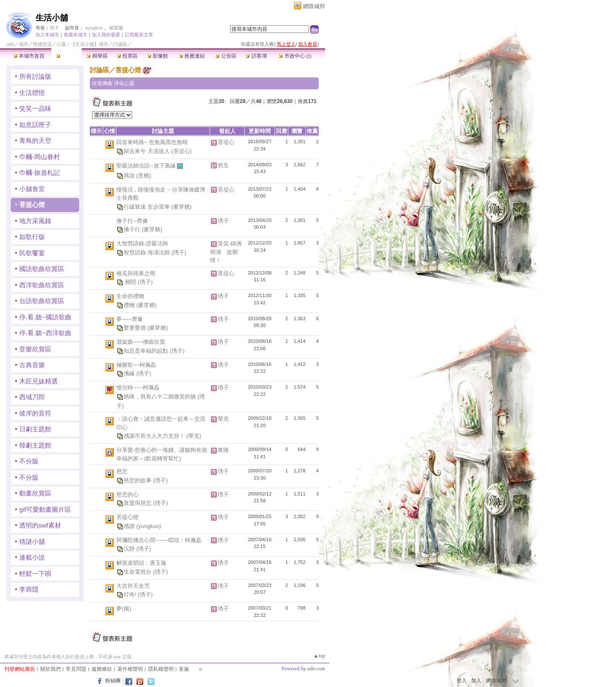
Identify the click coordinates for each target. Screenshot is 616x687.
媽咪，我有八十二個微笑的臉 (161, 397)
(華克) (194, 436)
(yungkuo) (149, 526)
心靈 (61, 44)
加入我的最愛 (106, 35)
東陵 (223, 450)
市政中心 (295, 56)
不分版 (29, 461)
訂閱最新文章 (139, 35)
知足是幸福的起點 (147, 351)
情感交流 (42, 44)
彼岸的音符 (35, 413)
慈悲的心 (127, 494)
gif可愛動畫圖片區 (45, 509)
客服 (184, 669)
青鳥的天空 (35, 140)
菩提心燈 (32, 205)
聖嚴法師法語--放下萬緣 (147, 165)
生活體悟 (32, 93)
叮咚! (131, 594)
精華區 (97, 56)
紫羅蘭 (116, 28)
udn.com (316, 669)
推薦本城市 (76, 35)
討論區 (67, 56)
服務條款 (102, 669)
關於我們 (50, 669)
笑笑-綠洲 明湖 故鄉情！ (229, 252)
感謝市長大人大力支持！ (155, 436)
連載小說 (32, 557)
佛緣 (130, 373)
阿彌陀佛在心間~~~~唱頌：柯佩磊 (159, 540)
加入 (476, 681)
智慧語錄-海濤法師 (148, 252)
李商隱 (29, 589)
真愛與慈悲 (138, 503)
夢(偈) (124, 609)
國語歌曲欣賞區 (42, 269)
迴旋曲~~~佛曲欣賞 (141, 342)
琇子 (54, 28)
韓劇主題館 (35, 445)
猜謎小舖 (32, 541)
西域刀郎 (32, 397)
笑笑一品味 (35, 108)
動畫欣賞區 (35, 493)
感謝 (130, 526)
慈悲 (122, 471)
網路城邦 (314, 6)
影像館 (158, 56)
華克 (223, 419)
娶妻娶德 (136, 328)
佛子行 (133, 229)
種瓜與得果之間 (136, 273)
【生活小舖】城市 (89, 44)
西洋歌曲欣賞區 (42, 285)
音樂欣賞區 (35, 349)
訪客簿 (256, 56)
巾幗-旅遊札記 (40, 172)
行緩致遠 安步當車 (147, 206)
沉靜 (130, 549)
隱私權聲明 (161, 669)
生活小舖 (52, 18)
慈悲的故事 (138, 480)
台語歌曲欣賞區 (42, 301)
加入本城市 (47, 35)
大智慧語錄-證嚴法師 (142, 243)
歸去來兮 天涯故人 (147, 151)
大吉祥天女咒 (133, 586)
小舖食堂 (32, 189)
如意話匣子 (35, 125)
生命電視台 (138, 572)
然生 (223, 165)
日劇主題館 (35, 429)
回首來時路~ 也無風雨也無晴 (152, 142)
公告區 (226, 56)
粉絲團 (113, 681)
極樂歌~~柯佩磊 (136, 365)
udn (10, 44)
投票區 (127, 56)
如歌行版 (32, 237)
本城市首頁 (29, 56)
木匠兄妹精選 (38, 381)
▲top (319, 656)
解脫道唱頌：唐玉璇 (141, 563)
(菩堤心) (181, 151)
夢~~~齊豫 (130, 319)
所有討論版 (35, 76)
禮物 (130, 305)
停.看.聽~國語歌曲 (45, 317)
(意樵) (144, 175)
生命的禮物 (130, 296)
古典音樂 (32, 365)
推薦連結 (192, 56)
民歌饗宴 (32, 253)
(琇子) (179, 252)
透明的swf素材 (40, 525)
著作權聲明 (130, 669)
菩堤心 (226, 142)
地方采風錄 (35, 221)
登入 (462, 681)
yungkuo (94, 28)
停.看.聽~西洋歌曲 (45, 333)
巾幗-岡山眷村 (40, 157)
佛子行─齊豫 (132, 221)
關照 (131, 282)
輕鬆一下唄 (35, 573)
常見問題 (76, 669)
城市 (24, 44)
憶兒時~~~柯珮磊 (138, 388)
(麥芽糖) (181, 206)
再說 (130, 175)
